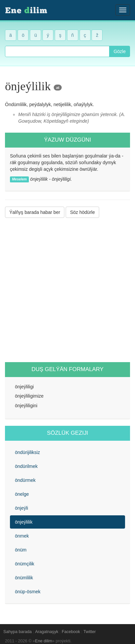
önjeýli (22, 508)
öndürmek (25, 480)
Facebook (71, 632)
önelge (22, 494)
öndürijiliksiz (27, 452)
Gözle (120, 51)
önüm (21, 550)
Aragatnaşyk (47, 632)
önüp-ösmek (28, 592)
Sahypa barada (17, 632)
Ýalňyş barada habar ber (35, 212)
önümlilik (24, 578)
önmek (22, 536)
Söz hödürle (82, 212)
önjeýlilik (24, 522)
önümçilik (25, 564)
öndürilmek (26, 466)
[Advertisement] (67, 290)
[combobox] (57, 51)
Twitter (90, 632)
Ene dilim (44, 641)
